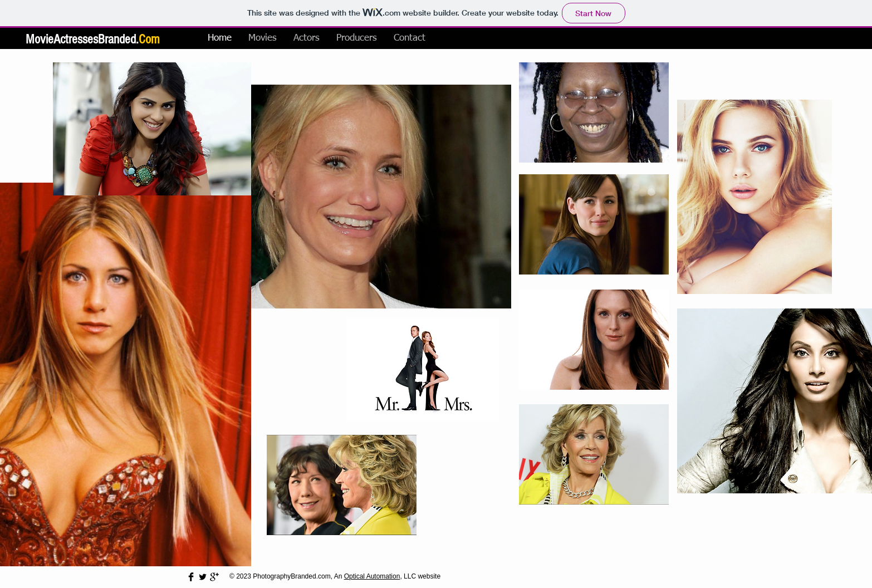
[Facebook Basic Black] (191, 577)
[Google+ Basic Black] (214, 577)
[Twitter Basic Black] (203, 577)
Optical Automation (372, 576)
